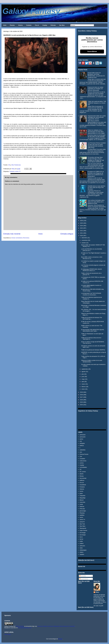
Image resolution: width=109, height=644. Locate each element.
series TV (18, 171)
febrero (84, 387)
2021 (81, 233)
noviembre (85, 240)
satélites (82, 515)
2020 (81, 236)
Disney (82, 476)
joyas (81, 493)
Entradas (83, 576)
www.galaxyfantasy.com (25, 628)
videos (82, 552)
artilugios (82, 443)
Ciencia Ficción (84, 454)
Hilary (97, 592)
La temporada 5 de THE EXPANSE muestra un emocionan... (91, 294)
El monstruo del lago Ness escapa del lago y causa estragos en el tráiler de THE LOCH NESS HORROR (96, 160)
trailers (82, 543)
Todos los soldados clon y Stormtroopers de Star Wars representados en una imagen (96, 132)
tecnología (83, 535)
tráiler (81, 541)
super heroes (83, 530)
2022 (81, 231)
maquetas (82, 496)
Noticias (82, 506)
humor (81, 491)
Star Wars (62, 25)
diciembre (84, 238)
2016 (81, 400)
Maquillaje (83, 498)
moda (81, 504)
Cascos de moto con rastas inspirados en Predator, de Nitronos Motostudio (95, 89)
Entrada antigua (67, 234)
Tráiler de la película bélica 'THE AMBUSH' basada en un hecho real (97, 103)
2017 (81, 397)
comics (82, 463)
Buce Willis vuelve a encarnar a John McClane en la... (92, 258)
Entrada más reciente (12, 234)
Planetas (12, 25)
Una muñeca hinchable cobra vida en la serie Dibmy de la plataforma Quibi (96, 202)
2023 (81, 228)
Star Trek (82, 524)
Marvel (82, 500)
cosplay (82, 465)
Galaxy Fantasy (31, 11)
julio (83, 374)
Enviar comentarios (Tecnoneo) (20, 238)
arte (81, 441)
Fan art (37, 25)
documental (83, 478)
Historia (20, 25)
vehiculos (82, 546)
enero (83, 389)
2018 (81, 395)
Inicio (5, 25)
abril (83, 382)
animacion (83, 435)
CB (9, 165)
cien (81, 452)
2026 (81, 221)
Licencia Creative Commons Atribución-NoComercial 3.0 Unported (56, 626)
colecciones (83, 461)
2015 (81, 402)
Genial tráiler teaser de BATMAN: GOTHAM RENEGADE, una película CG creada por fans (96, 75)
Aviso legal (8, 634)
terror (81, 537)
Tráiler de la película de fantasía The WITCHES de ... (92, 318)
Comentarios (84, 579)
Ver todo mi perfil (98, 606)
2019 (81, 392)
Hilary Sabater (20, 626)
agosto (84, 372)
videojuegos (83, 550)
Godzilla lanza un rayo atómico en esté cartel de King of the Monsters (96, 188)
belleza (82, 446)
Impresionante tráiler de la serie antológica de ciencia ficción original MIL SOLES (97, 117)
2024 (81, 226)
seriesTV (82, 522)
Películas (53, 25)
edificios (82, 480)
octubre (84, 243)
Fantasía (12, 171)
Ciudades (29, 25)
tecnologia (83, 533)
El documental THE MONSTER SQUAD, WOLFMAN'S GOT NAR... (93, 330)
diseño (82, 474)
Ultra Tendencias (16, 165)
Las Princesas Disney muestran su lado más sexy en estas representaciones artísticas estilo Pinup (97, 145)
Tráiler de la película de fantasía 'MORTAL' (93, 350)
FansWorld (83, 485)
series (81, 517)
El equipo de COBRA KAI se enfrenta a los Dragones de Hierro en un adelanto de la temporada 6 (96, 174)
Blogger (60, 639)
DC (81, 469)
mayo (83, 379)
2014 (81, 405)
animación (83, 437)
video (81, 548)
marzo (83, 384)
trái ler (81, 539)
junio (83, 377)
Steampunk (83, 528)
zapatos (82, 554)
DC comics (83, 472)
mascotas (82, 502)
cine (81, 456)
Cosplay (45, 25)
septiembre (85, 369)
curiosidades (83, 467)
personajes (83, 511)
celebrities (83, 450)
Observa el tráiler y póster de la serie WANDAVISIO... (92, 361)
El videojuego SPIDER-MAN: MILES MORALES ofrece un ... (92, 270)
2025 (81, 223)
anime (81, 439)
